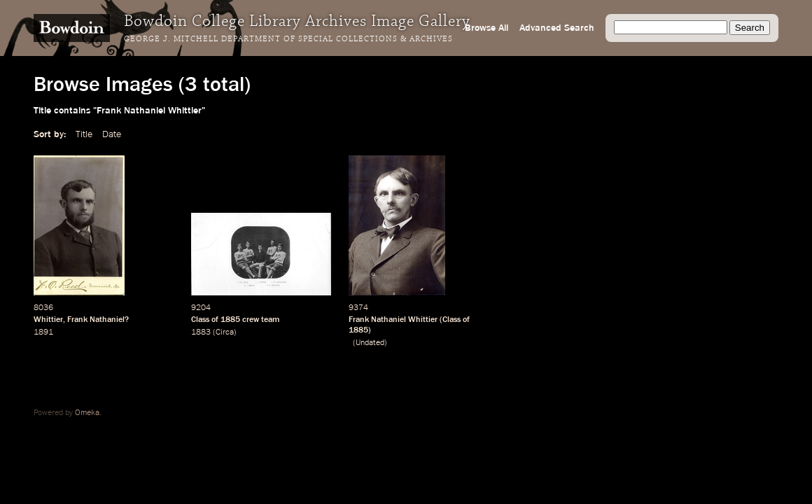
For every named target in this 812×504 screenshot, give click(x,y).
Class (200, 320)
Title (84, 134)
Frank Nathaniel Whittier (393, 320)
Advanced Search (557, 28)
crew (251, 320)
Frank (77, 320)
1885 (230, 320)
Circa (225, 332)
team (270, 320)
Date (112, 134)
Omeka (87, 413)
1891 (43, 332)
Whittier (48, 320)
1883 (201, 332)
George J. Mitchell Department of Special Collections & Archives (288, 39)
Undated (370, 343)
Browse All (486, 28)
